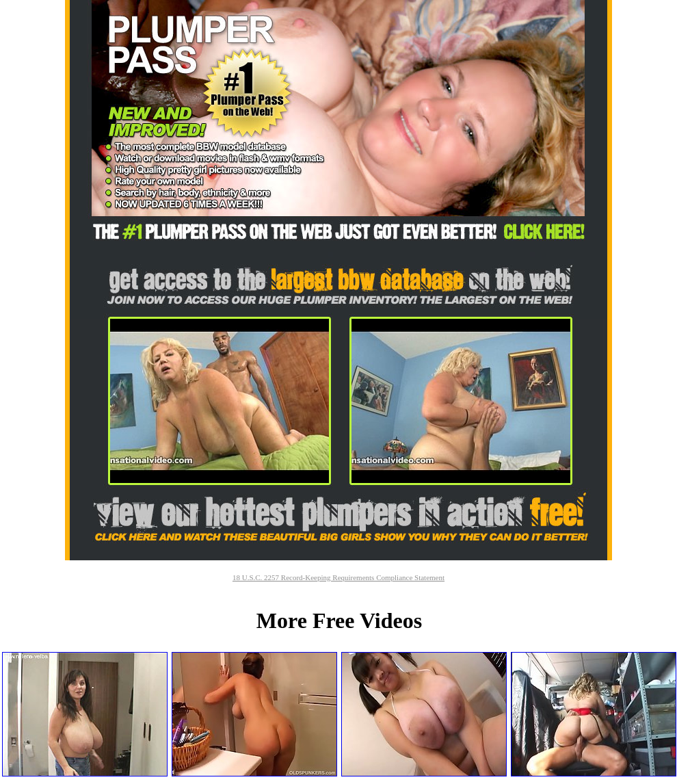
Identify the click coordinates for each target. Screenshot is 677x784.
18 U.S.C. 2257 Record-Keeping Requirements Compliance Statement (338, 577)
